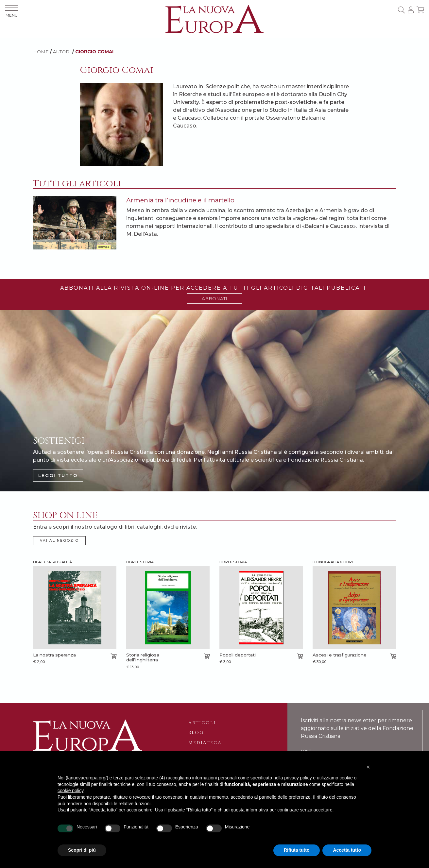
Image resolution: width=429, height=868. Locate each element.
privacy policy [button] (298, 778)
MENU (11, 11)
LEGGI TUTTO (58, 475)
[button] (368, 767)
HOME (41, 52)
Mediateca (205, 743)
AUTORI (62, 52)
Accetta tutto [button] (347, 850)
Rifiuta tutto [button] (297, 850)
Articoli (202, 723)
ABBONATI (214, 298)
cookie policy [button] (70, 791)
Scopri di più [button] (82, 850)
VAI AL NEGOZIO (59, 541)
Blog (196, 733)
